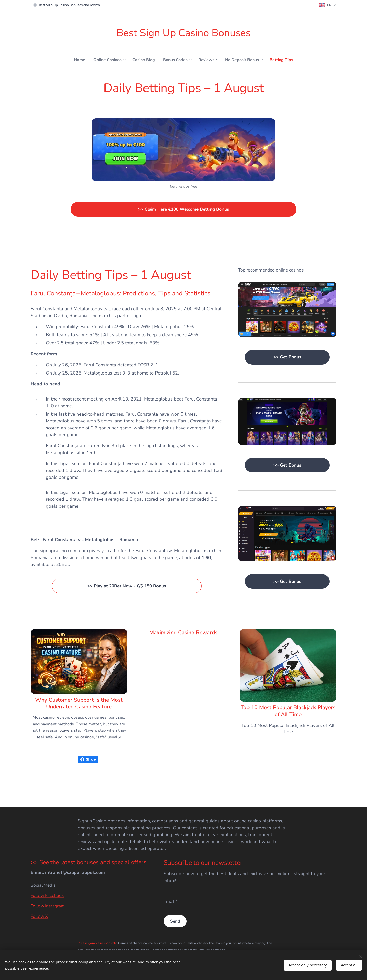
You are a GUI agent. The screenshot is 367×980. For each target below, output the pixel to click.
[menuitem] (74, 60)
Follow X (39, 916)
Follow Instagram (48, 906)
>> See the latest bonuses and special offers (88, 862)
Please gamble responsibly (97, 943)
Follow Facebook (47, 895)
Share (88, 759)
